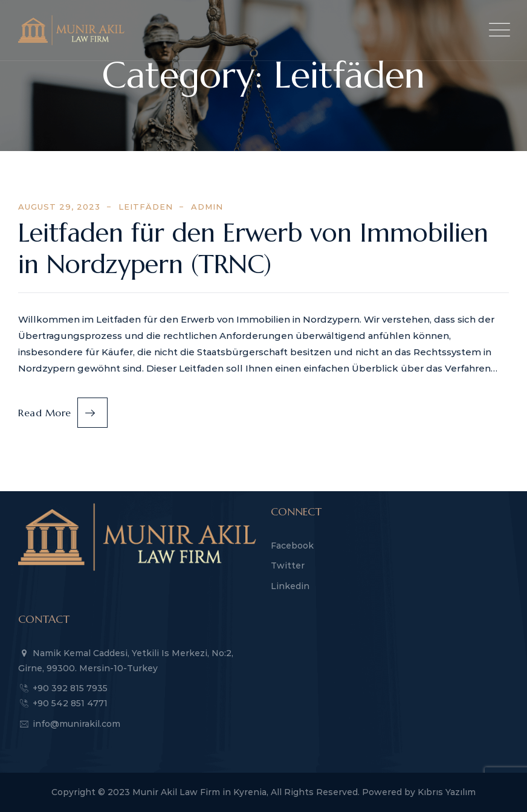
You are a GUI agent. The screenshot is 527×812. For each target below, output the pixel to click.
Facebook (292, 546)
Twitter (288, 565)
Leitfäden (146, 207)
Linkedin (290, 586)
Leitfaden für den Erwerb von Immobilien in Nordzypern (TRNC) (253, 249)
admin (207, 207)
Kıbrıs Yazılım (447, 792)
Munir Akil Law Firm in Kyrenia (199, 792)
